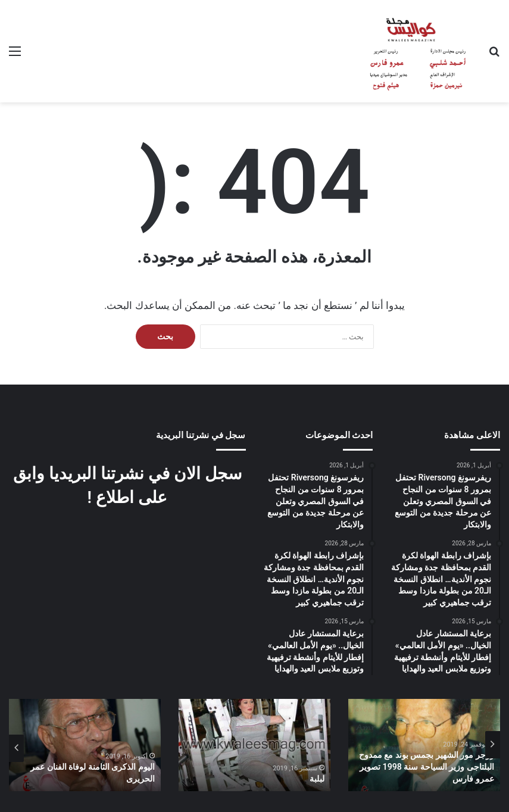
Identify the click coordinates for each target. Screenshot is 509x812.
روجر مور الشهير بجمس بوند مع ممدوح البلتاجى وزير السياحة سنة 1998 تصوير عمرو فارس (427, 767)
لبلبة (317, 779)
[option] (424, 745)
